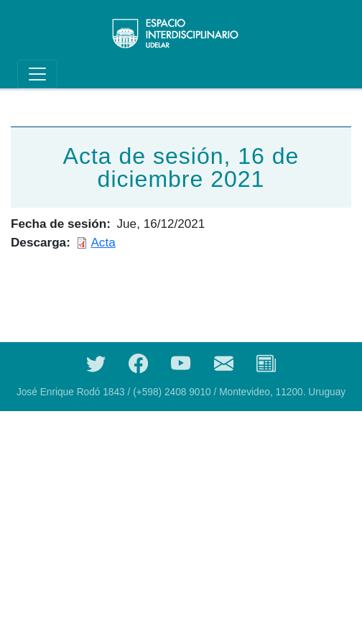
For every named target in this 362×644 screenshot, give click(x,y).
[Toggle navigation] (37, 74)
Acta (103, 242)
